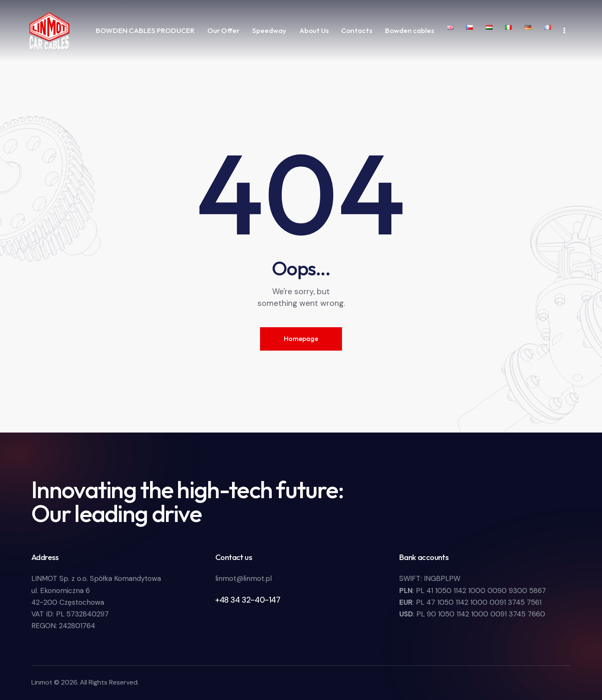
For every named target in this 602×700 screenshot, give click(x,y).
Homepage (301, 339)
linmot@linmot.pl (244, 578)
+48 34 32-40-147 (248, 600)
